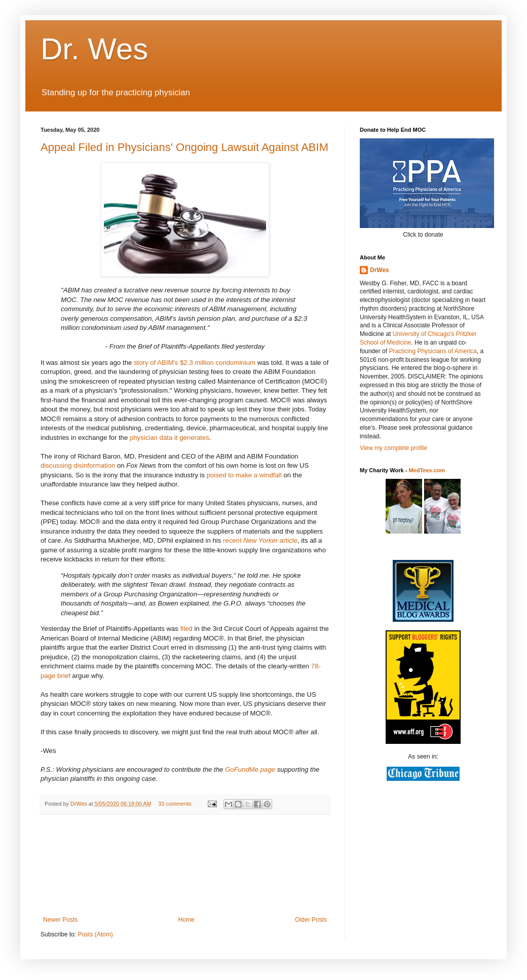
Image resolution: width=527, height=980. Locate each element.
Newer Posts (60, 920)
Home (186, 920)
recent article (260, 540)
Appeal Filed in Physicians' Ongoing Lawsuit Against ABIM (184, 147)
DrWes (380, 270)
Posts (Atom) (95, 934)
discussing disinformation (78, 465)
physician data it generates (170, 438)
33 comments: (176, 804)
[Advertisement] (185, 865)
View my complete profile (393, 448)
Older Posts (311, 920)
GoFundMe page (250, 769)
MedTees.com (427, 470)
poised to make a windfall (244, 475)
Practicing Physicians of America (432, 351)
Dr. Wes (94, 49)
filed (186, 629)
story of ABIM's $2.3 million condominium (195, 363)
